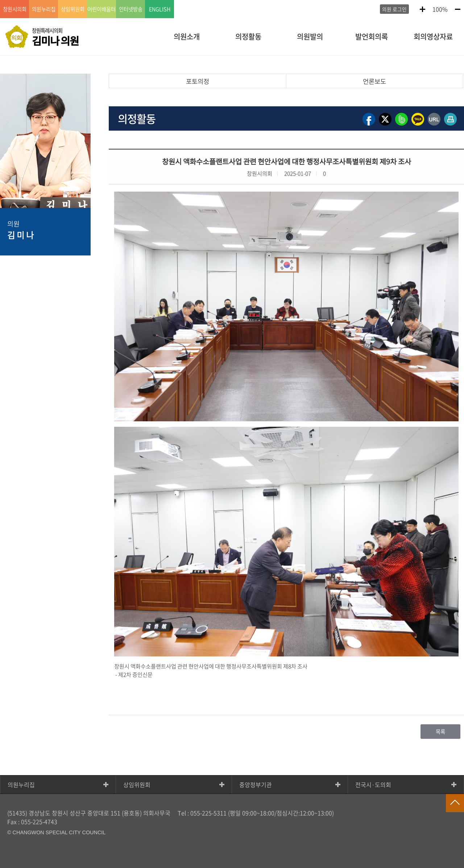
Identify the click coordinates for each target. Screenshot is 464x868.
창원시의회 (15, 9)
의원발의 (310, 36)
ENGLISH (160, 9)
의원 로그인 (394, 9)
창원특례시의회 (55, 37)
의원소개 (187, 36)
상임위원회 (137, 785)
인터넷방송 (131, 9)
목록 (440, 732)
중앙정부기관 (256, 785)
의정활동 (248, 36)
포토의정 (198, 81)
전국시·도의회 (373, 785)
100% (440, 9)
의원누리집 (21, 785)
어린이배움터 (101, 9)
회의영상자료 (433, 36)
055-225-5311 (208, 813)
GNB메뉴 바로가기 (232, 1)
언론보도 (374, 81)
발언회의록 (372, 36)
